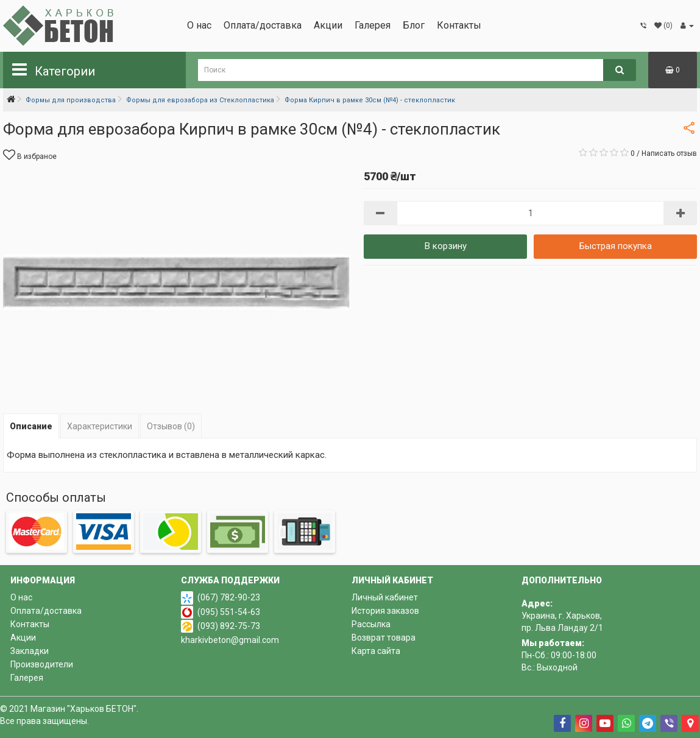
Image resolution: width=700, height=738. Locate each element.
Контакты (459, 25)
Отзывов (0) (171, 426)
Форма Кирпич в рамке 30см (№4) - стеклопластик (370, 100)
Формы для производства (71, 100)
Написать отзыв (669, 153)
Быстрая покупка (616, 246)
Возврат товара (384, 638)
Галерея (373, 25)
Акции (328, 25)
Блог (414, 25)
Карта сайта (376, 651)
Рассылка (371, 624)
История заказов (385, 611)
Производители (42, 664)
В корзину (446, 246)
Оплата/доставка (263, 25)
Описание (31, 426)
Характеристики (100, 426)
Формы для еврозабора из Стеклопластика (200, 100)
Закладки (30, 651)
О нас (199, 25)
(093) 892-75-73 (229, 626)
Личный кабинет (385, 597)
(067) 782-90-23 (229, 597)
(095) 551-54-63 (229, 612)
